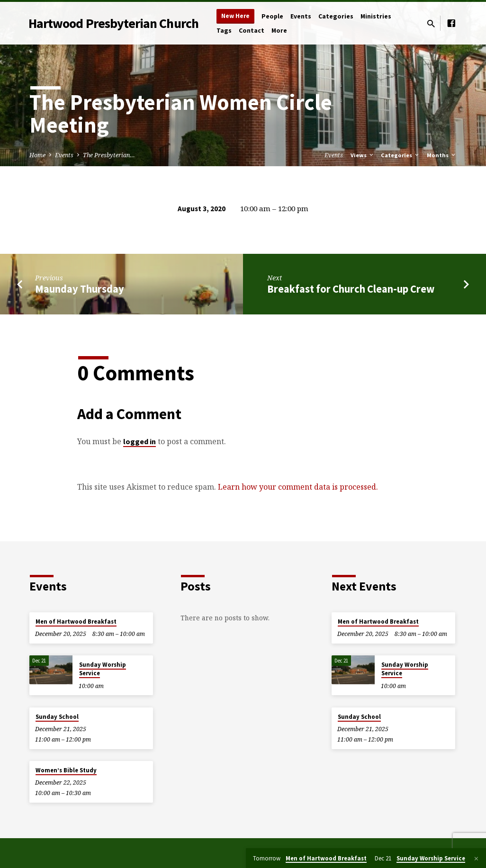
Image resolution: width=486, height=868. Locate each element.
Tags (224, 31)
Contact (252, 31)
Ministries (376, 16)
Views (363, 155)
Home (37, 155)
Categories (336, 16)
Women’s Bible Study (66, 770)
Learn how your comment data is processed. (298, 487)
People (272, 16)
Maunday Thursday (80, 289)
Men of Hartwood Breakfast (76, 622)
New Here (235, 16)
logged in (139, 441)
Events (301, 16)
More (279, 31)
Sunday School (57, 717)
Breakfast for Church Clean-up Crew (351, 289)
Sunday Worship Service (103, 669)
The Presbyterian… (109, 155)
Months (442, 155)
